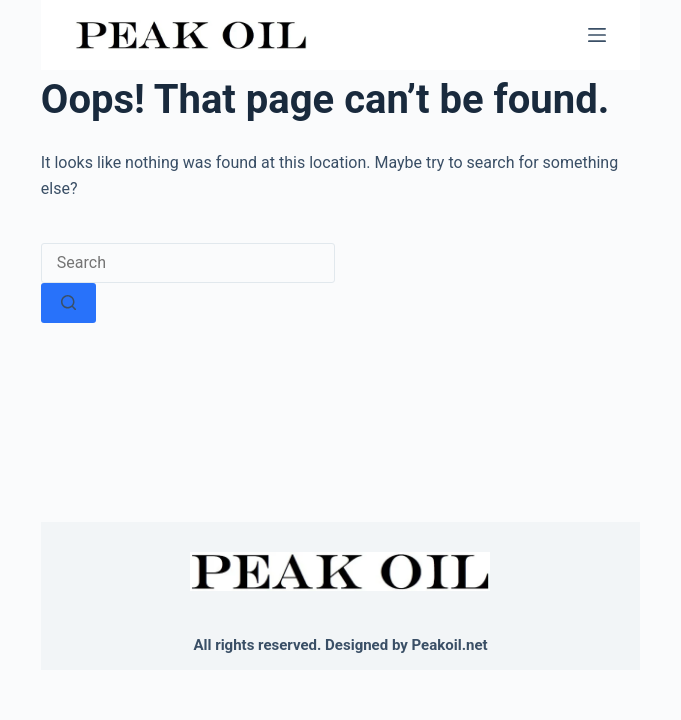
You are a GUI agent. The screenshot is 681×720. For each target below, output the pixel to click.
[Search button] (68, 303)
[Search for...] (188, 263)
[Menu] (597, 35)
